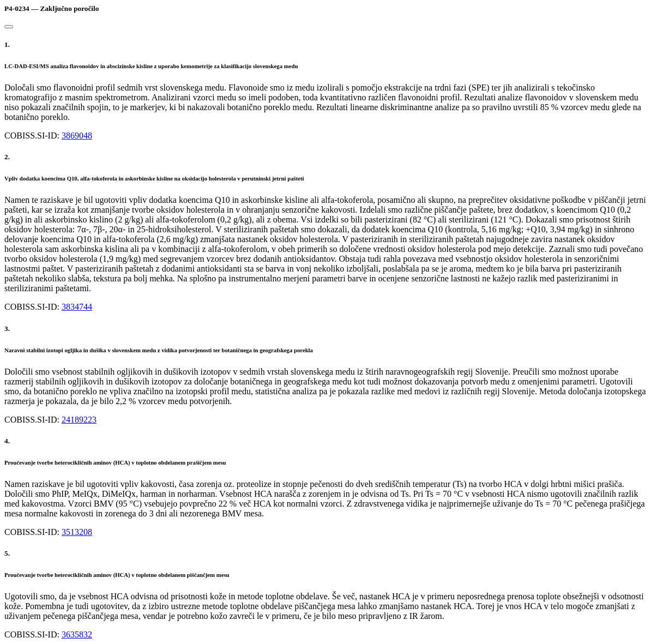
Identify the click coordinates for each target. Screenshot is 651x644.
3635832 (77, 634)
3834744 (77, 307)
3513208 (77, 532)
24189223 (79, 420)
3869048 (77, 136)
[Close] (9, 27)
